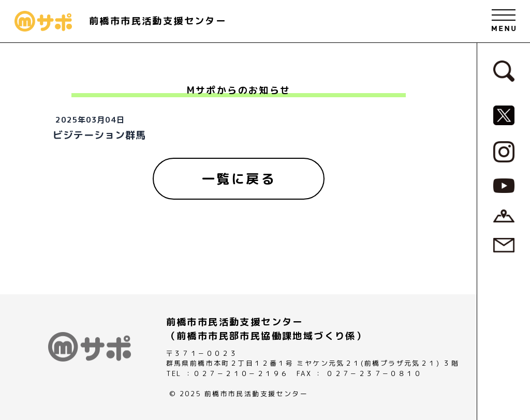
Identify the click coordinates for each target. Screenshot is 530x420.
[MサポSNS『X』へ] (504, 114)
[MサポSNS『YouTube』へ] (504, 185)
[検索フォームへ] (504, 70)
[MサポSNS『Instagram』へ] (504, 151)
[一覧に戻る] (239, 179)
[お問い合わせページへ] (504, 245)
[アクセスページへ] (504, 215)
